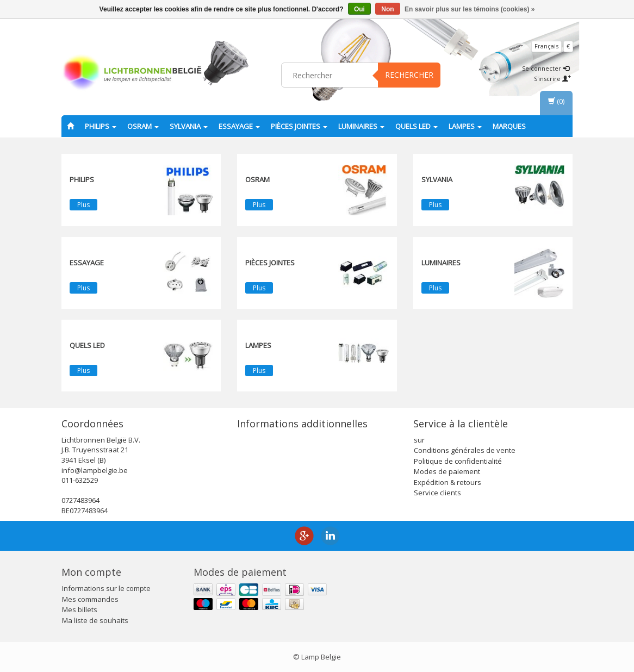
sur (419, 440)
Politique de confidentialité (458, 461)
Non (387, 9)
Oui (359, 9)
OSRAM (143, 126)
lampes (465, 126)
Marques (509, 126)
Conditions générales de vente (465, 450)
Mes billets (80, 609)
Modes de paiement (447, 471)
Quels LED (417, 126)
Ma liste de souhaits (95, 620)
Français (546, 46)
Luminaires (361, 126)
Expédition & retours (447, 482)
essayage (239, 126)
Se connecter (546, 68)
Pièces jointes (299, 126)
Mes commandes (90, 599)
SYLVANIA (189, 126)
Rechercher (409, 75)
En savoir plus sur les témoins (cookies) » (470, 9)
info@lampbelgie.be (95, 470)
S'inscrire (552, 79)
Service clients (437, 493)
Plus (83, 205)
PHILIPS (101, 126)
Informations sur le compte (106, 588)
